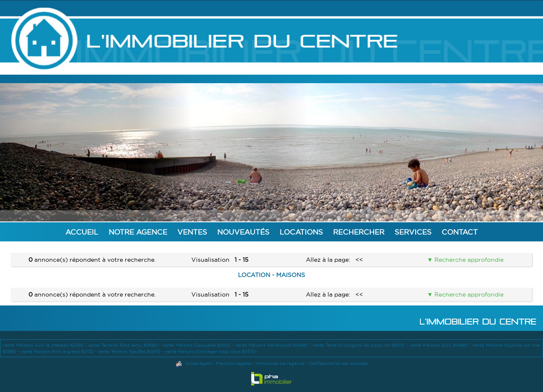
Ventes (192, 232)
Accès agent (198, 363)
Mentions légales (234, 363)
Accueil (82, 232)
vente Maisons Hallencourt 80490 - (274, 345)
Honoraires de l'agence (280, 363)
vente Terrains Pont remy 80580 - (125, 345)
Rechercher (359, 232)
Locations (301, 232)
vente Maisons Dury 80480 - (441, 345)
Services (413, 232)
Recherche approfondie (468, 260)
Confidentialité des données (338, 363)
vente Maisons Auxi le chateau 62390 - (45, 345)
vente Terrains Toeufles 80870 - (131, 351)
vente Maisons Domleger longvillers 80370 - (211, 351)
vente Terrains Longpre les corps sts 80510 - (361, 345)
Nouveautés (243, 232)
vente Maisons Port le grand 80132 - (59, 351)
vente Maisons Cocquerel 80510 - (199, 345)
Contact (460, 232)
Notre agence (138, 232)
